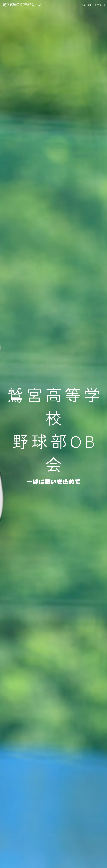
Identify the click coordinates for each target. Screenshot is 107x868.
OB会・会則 (86, 5)
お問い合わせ (100, 5)
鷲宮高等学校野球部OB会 (22, 5)
